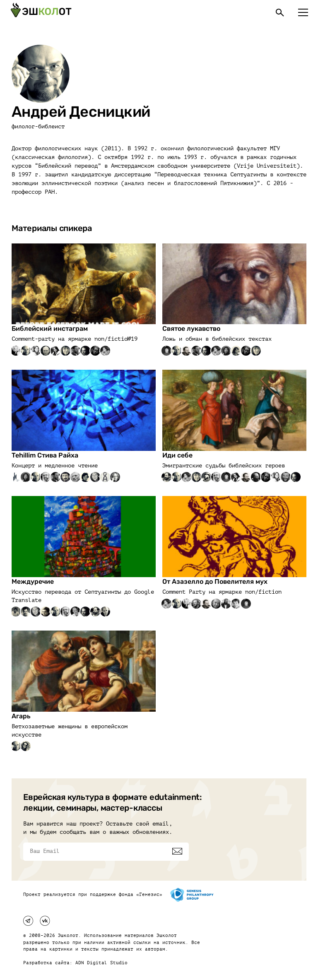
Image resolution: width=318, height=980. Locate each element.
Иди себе (177, 455)
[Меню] (303, 12)
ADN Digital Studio (101, 963)
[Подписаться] (177, 851)
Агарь (21, 716)
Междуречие (33, 581)
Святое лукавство (191, 329)
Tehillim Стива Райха (45, 455)
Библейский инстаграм (50, 329)
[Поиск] (280, 12)
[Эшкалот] (41, 12)
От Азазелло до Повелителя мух (215, 581)
